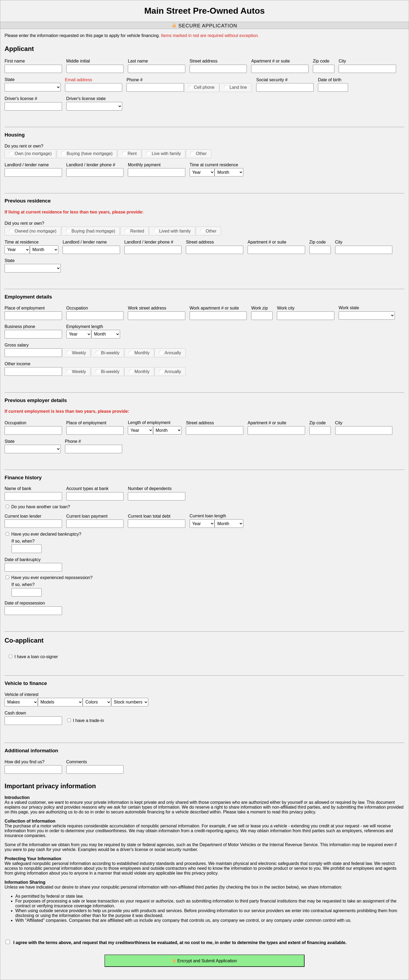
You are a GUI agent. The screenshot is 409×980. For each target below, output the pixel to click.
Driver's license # (21, 99)
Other (198, 153)
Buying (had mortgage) (91, 231)
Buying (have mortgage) (87, 153)
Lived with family (172, 231)
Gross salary (17, 345)
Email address (79, 80)
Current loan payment (87, 516)
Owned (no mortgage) (33, 231)
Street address (204, 61)
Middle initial (78, 61)
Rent (129, 153)
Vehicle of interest (21, 695)
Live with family (164, 153)
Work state (349, 308)
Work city (286, 308)
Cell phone (202, 87)
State (10, 80)
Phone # (135, 80)
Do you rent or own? (24, 146)
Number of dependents (150, 489)
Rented (135, 231)
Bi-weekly (108, 353)
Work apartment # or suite (214, 308)
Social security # (272, 80)
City (342, 61)
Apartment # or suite (270, 61)
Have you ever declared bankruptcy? (44, 534)
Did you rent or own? (24, 223)
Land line (235, 87)
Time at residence (22, 242)
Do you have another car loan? (38, 507)
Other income (17, 364)
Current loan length (208, 516)
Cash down (15, 713)
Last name (138, 61)
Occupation (77, 308)
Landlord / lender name (27, 165)
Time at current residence (214, 165)
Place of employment (25, 308)
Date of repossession (25, 603)
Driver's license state (86, 99)
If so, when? (23, 541)
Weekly (76, 353)
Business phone (20, 327)
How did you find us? (25, 762)
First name (15, 61)
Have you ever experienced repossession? (49, 578)
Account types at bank (87, 489)
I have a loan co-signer (33, 657)
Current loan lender (23, 516)
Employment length (85, 327)
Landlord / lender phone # (91, 165)
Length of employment (149, 423)
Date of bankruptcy (23, 560)
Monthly (139, 353)
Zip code (321, 61)
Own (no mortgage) (30, 153)
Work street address (147, 308)
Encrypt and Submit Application (204, 962)
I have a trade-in (86, 721)
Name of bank (18, 489)
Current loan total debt (149, 516)
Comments (77, 762)
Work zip (259, 308)
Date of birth (330, 80)
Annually (170, 353)
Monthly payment (144, 165)
